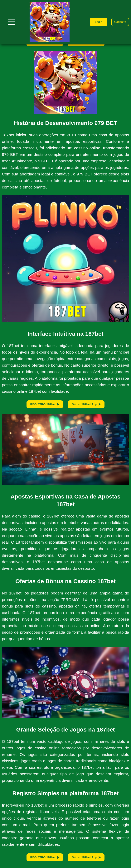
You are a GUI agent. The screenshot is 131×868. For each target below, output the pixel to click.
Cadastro (120, 22)
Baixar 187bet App (88, 405)
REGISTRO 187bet (43, 405)
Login (96, 22)
